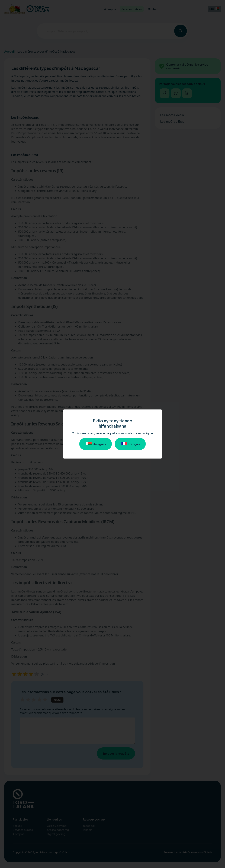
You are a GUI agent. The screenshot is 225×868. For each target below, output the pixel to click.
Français (130, 444)
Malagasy (96, 444)
